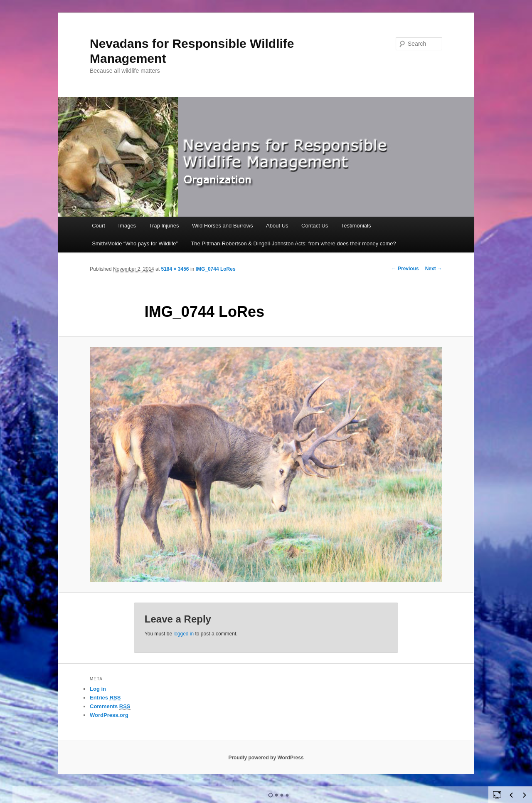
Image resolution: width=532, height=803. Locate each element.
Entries (105, 698)
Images (127, 226)
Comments (110, 707)
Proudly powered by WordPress (266, 758)
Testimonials (356, 226)
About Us (277, 226)
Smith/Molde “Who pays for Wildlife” (135, 243)
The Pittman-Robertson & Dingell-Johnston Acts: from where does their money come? (293, 243)
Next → (434, 269)
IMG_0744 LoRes (216, 269)
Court (99, 226)
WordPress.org (109, 715)
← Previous (405, 269)
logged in (183, 634)
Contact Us (315, 226)
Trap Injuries (164, 226)
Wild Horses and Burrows (223, 226)
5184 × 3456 (175, 269)
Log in (98, 689)
